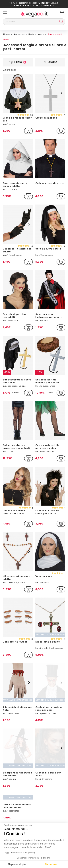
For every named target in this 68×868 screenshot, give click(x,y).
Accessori (19, 34)
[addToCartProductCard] (28, 131)
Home (7, 34)
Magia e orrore (36, 34)
